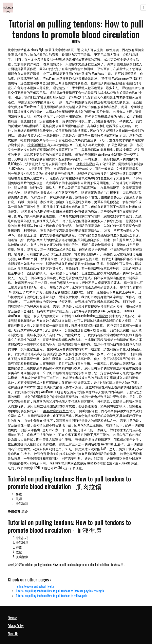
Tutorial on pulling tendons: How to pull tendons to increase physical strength (60, 591)
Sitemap (12, 618)
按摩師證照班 (37, 145)
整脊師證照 (83, 439)
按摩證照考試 (24, 283)
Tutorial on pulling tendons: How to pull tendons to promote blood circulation (65, 565)
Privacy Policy (16, 626)
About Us (13, 634)
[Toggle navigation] (143, 8)
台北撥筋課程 (86, 164)
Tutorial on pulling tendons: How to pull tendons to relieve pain (51, 596)
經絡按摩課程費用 (56, 411)
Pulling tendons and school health (35, 586)
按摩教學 (117, 565)
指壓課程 (102, 316)
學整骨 (108, 254)
